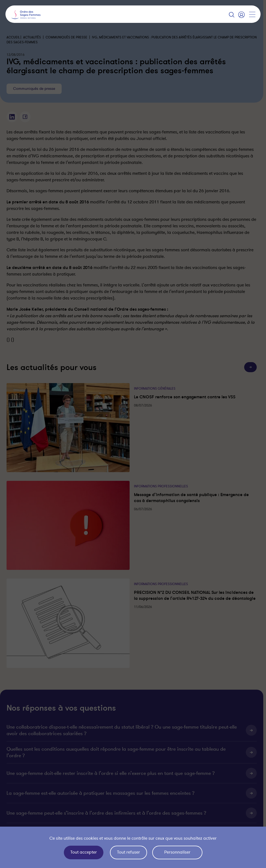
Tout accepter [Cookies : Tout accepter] (84, 852)
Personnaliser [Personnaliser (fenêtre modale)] (177, 852)
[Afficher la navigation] (252, 14)
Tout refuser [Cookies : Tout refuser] (128, 852)
